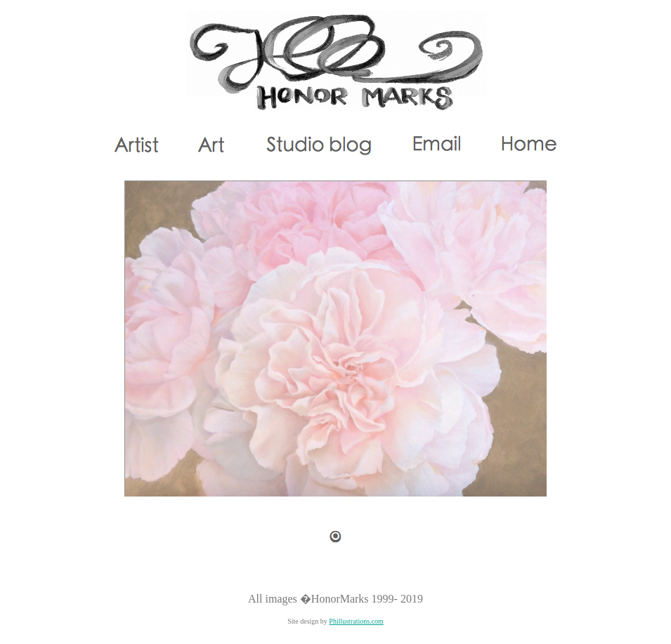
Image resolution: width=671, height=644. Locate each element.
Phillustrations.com (356, 621)
